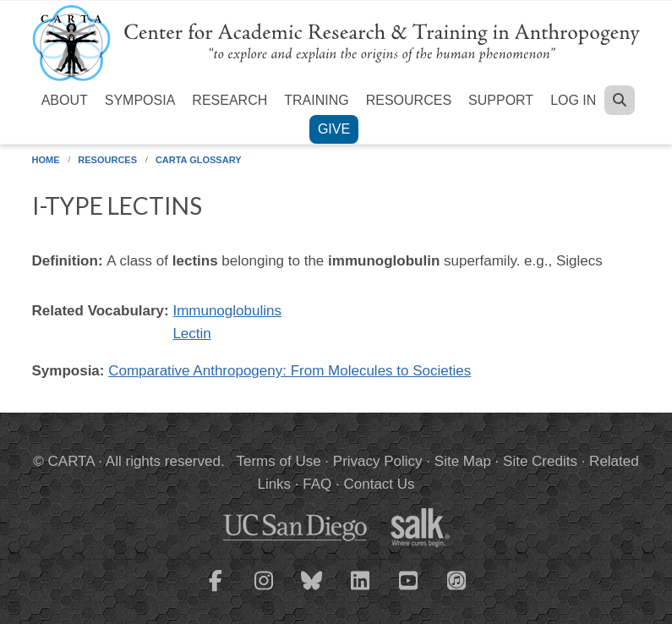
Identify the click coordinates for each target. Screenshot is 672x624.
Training (316, 100)
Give (334, 129)
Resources (409, 100)
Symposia (140, 100)
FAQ (317, 484)
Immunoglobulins (227, 311)
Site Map (463, 461)
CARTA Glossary (199, 160)
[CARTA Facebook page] (216, 591)
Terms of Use (279, 461)
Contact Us (379, 484)
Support (501, 100)
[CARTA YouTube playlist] (408, 591)
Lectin (191, 334)
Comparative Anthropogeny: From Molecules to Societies (290, 371)
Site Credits (540, 461)
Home (46, 160)
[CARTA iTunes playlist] (456, 579)
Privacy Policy (378, 461)
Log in (573, 100)
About (65, 100)
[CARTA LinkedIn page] (360, 591)
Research (229, 100)
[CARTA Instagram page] (264, 591)
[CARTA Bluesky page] (312, 591)
